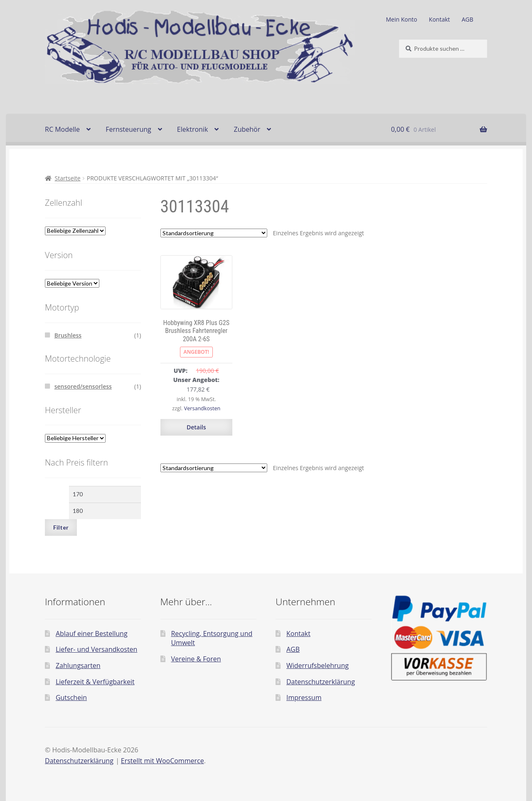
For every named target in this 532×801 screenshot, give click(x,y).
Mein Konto (402, 19)
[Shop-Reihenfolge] (214, 233)
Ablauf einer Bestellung (92, 633)
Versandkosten (202, 408)
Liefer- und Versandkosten (97, 649)
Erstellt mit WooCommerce (163, 761)
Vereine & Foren (196, 659)
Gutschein (71, 697)
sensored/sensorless (83, 386)
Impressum (304, 697)
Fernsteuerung (128, 129)
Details (196, 427)
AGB (468, 19)
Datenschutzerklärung (321, 682)
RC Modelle (62, 129)
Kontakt (440, 19)
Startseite (68, 178)
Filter (61, 527)
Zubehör (247, 129)
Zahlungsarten (78, 665)
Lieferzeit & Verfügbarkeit (95, 682)
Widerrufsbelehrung (318, 665)
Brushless (68, 335)
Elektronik (192, 129)
